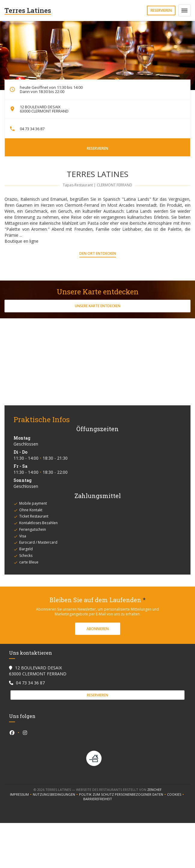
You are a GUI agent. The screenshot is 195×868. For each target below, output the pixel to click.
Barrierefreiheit (98, 799)
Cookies (176, 794)
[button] (184, 11)
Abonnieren (98, 629)
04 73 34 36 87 (32, 129)
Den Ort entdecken (98, 253)
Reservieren (161, 10)
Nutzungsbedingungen (56, 794)
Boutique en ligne (21, 241)
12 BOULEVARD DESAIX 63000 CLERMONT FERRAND (44, 109)
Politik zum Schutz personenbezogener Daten (123, 794)
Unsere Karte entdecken (98, 306)
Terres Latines (28, 10)
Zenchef (154, 790)
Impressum (21, 794)
